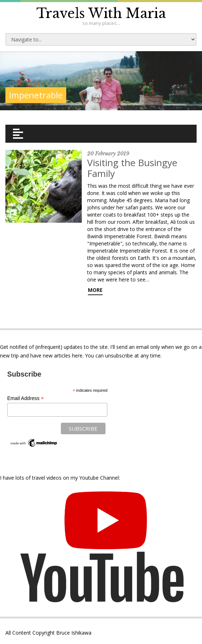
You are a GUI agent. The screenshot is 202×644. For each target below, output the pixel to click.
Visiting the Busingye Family (132, 168)
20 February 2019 (108, 154)
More (95, 290)
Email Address (26, 398)
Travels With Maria (101, 14)
